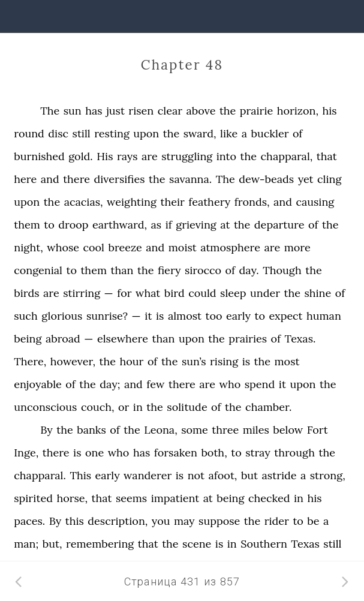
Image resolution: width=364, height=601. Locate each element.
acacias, (84, 202)
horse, (72, 498)
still (82, 133)
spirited (33, 498)
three (225, 430)
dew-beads (266, 179)
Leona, (160, 430)
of (298, 133)
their (172, 202)
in (138, 407)
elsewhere (123, 339)
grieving (196, 225)
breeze (125, 247)
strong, (328, 475)
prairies (248, 339)
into (226, 156)
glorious (62, 316)
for (124, 293)
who (230, 384)
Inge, (26, 453)
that (327, 156)
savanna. (190, 179)
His (105, 156)
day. (249, 270)
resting (112, 133)
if (169, 225)
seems (131, 498)
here (25, 179)
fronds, (252, 202)
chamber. (268, 407)
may (184, 521)
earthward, (120, 225)
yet (306, 179)
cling (329, 179)
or (124, 407)
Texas (305, 544)
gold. (80, 156)
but (249, 475)
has (94, 111)
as (157, 225)
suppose (219, 521)
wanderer (148, 475)
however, (73, 361)
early (238, 316)
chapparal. (40, 475)
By (46, 430)
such (25, 316)
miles (256, 430)
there (76, 179)
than (122, 270)
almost (185, 316)
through (294, 453)
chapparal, (287, 156)
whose (63, 247)
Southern (264, 544)
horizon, (298, 111)
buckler (270, 133)
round (29, 133)
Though (282, 270)
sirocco (203, 270)
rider (277, 521)
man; (26, 544)
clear (170, 111)
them (27, 225)
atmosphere (230, 247)
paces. (29, 521)
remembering (100, 544)
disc (58, 133)
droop (73, 225)
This (80, 475)
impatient (175, 498)
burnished (39, 156)
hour (132, 361)
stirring (82, 293)
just (115, 111)
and (50, 179)
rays (127, 156)
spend (260, 384)
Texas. (300, 339)
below (288, 430)
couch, (98, 407)
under (265, 293)
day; (110, 384)
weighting (132, 202)
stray (258, 453)
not (196, 475)
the (228, 111)
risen (141, 111)
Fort (318, 430)
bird (175, 293)
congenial (38, 270)
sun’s (194, 361)
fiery (169, 270)
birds (26, 293)
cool (94, 247)
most (287, 361)
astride (279, 475)
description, (118, 521)
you (161, 521)
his (329, 111)
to (49, 225)
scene (197, 544)
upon (146, 133)
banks (91, 430)
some (195, 430)
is (160, 316)
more (297, 247)
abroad (63, 339)
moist (183, 247)
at (225, 225)
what (148, 293)
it (148, 316)
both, (214, 453)
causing (315, 202)
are (150, 156)
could (202, 293)
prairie (256, 111)
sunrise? (107, 316)
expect (285, 316)
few (155, 384)
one (94, 453)
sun (73, 111)
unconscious (45, 407)
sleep (233, 293)
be (313, 521)
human (324, 316)
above (201, 111)
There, (30, 361)
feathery (209, 202)
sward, (200, 133)
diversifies (120, 179)
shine (318, 293)
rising (224, 361)
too (213, 316)
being (28, 339)
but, (52, 544)
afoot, (223, 475)
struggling (187, 156)
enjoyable (38, 384)
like (229, 133)
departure (279, 225)
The (50, 111)
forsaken (176, 453)
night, (28, 247)
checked (269, 498)
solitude (187, 407)
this (75, 521)
